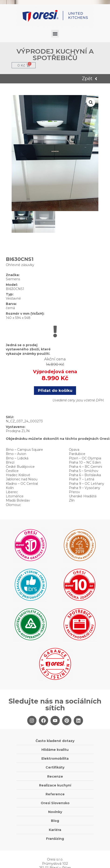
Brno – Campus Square (24, 450)
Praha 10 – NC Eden (85, 462)
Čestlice (12, 471)
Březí (10, 462)
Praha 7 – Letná (82, 479)
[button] (55, 34)
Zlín (72, 500)
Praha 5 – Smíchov (84, 471)
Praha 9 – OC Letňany (87, 484)
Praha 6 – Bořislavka (85, 475)
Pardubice (77, 454)
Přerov (74, 492)
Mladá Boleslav (18, 500)
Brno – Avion (16, 454)
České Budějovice (20, 467)
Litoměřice (15, 496)
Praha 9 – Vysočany (85, 488)
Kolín (10, 488)
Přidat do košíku (55, 390)
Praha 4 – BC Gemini (85, 467)
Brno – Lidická (17, 458)
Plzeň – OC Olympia (85, 458)
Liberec (12, 492)
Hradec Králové (18, 475)
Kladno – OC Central (22, 484)
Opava (74, 450)
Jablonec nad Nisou (22, 479)
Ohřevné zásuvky (20, 265)
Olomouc (13, 505)
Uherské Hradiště (83, 496)
